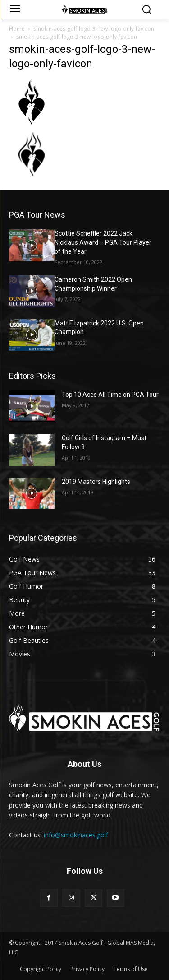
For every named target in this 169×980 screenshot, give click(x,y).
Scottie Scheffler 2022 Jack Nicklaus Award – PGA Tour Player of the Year (103, 242)
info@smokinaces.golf (76, 835)
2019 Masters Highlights (96, 482)
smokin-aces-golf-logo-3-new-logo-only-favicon (94, 29)
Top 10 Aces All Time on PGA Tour (110, 395)
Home (17, 29)
